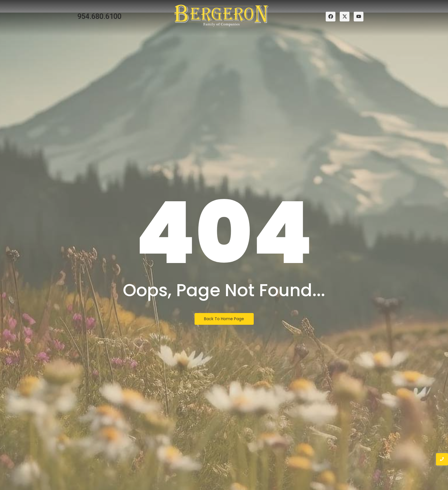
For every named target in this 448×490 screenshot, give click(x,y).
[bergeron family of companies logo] (221, 16)
